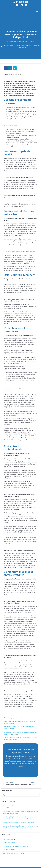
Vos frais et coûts (8, 851)
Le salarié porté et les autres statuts (14, 847)
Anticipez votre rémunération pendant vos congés (19, 823)
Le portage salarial (20, 46)
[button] (37, 12)
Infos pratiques (8, 46)
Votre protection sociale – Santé (13, 854)
